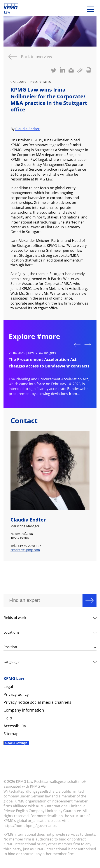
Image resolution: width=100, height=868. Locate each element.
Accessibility (15, 726)
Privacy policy (16, 694)
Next (88, 345)
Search (89, 600)
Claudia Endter (27, 129)
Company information (24, 710)
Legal (8, 686)
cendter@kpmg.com (25, 550)
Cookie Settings (16, 743)
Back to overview (37, 57)
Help (8, 718)
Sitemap (11, 734)
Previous (77, 344)
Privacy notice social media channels (37, 702)
